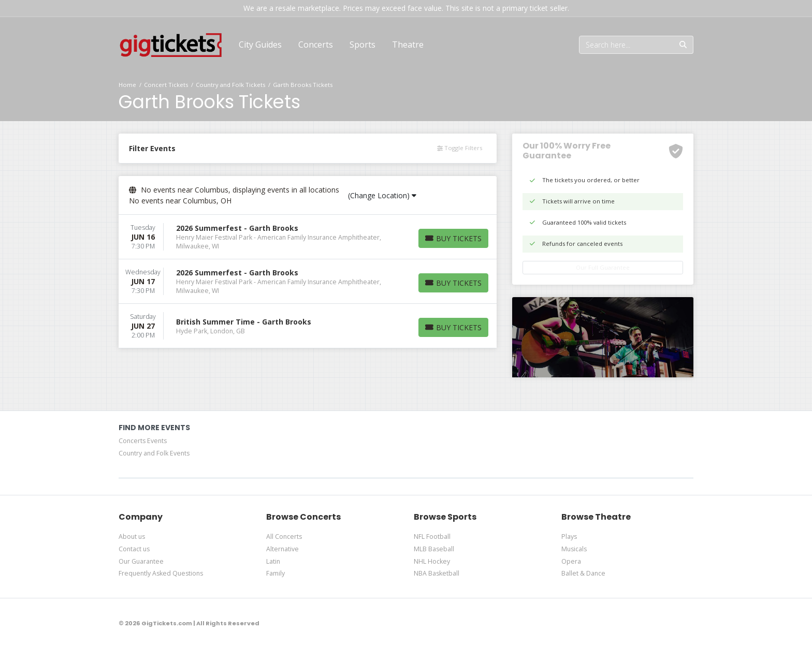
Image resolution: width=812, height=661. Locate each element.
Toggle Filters (460, 148)
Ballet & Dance (583, 573)
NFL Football (432, 537)
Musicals (574, 549)
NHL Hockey (432, 561)
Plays (569, 537)
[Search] (626, 45)
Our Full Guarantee (603, 267)
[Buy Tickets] (453, 238)
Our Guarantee (141, 561)
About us (132, 537)
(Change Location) (382, 195)
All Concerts (284, 537)
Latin (273, 561)
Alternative (282, 549)
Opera (571, 561)
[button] (316, 45)
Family (275, 573)
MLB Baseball (434, 549)
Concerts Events (143, 441)
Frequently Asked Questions (161, 573)
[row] (308, 237)
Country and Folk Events (154, 453)
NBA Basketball (437, 573)
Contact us (134, 549)
